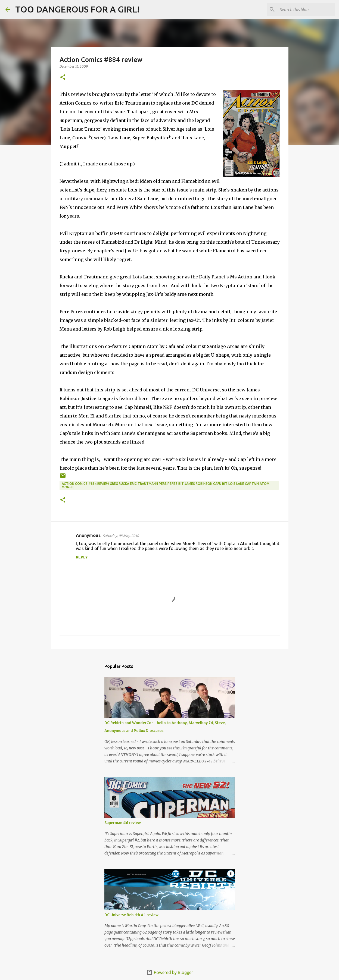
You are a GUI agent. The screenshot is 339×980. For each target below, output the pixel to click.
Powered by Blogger (170, 972)
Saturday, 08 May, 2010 (121, 536)
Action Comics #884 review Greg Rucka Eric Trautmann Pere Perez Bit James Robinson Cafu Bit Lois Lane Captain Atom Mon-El (166, 485)
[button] (63, 78)
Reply (82, 557)
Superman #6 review (123, 823)
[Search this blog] (306, 10)
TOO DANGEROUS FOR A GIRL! (77, 9)
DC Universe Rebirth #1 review (131, 915)
